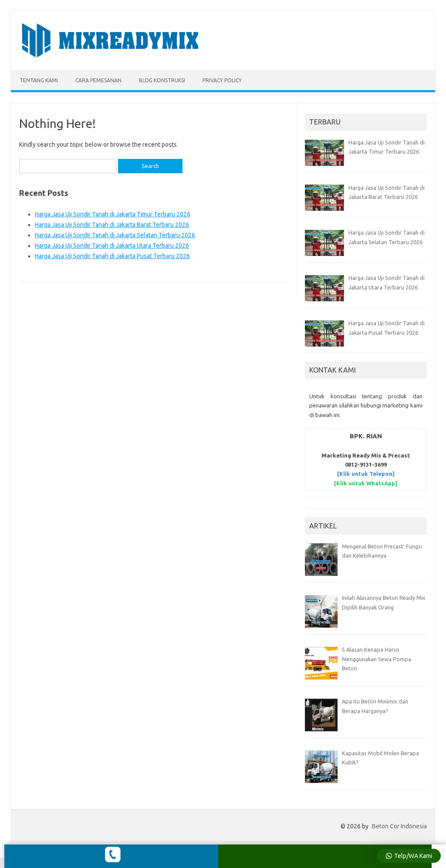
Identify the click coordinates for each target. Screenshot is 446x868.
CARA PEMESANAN (98, 80)
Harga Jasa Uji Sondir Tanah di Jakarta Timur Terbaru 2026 (113, 214)
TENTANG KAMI (39, 80)
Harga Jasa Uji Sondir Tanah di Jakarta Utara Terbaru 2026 (112, 246)
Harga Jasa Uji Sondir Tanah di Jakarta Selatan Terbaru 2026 (115, 235)
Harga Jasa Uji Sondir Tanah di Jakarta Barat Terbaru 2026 (112, 225)
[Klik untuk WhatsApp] (366, 483)
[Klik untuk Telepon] (366, 474)
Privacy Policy (222, 80)
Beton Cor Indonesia (399, 826)
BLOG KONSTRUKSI (162, 80)
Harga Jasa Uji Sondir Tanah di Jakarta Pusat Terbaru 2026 (112, 256)
